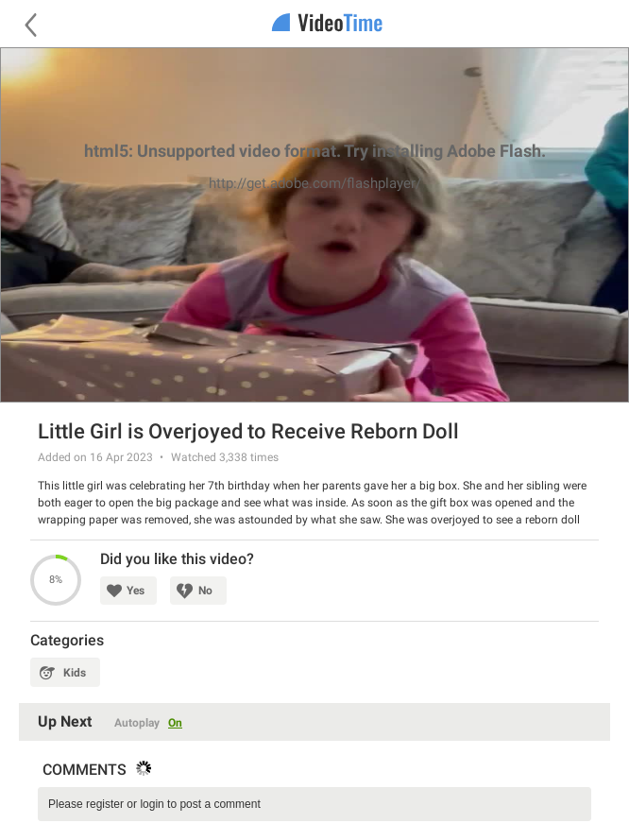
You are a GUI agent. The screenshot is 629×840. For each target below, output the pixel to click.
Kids (75, 673)
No (205, 591)
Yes (136, 591)
